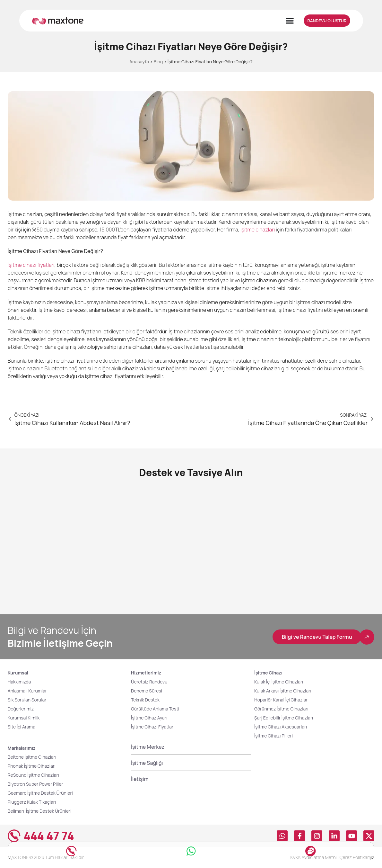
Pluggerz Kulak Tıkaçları (32, 802)
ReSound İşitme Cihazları (33, 775)
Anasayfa (139, 62)
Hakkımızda (19, 682)
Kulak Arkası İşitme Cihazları (283, 691)
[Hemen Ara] (71, 849)
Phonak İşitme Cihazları (32, 766)
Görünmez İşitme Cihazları (281, 709)
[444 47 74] (14, 836)
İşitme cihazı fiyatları (31, 265)
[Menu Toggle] (290, 21)
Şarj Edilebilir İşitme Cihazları (284, 718)
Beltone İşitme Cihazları (32, 757)
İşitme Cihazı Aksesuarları (281, 727)
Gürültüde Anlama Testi (155, 709)
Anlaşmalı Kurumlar (27, 691)
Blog (158, 62)
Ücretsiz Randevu (149, 682)
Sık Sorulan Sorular (27, 700)
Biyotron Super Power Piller (35, 784)
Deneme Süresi (147, 691)
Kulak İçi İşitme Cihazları (279, 682)
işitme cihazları (258, 230)
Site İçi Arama (22, 727)
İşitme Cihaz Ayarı (149, 718)
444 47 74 (49, 836)
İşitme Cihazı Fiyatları (153, 727)
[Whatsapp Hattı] (191, 849)
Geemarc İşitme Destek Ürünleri (40, 793)
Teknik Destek (145, 700)
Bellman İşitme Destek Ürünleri (40, 811)
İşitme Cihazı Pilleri (273, 736)
